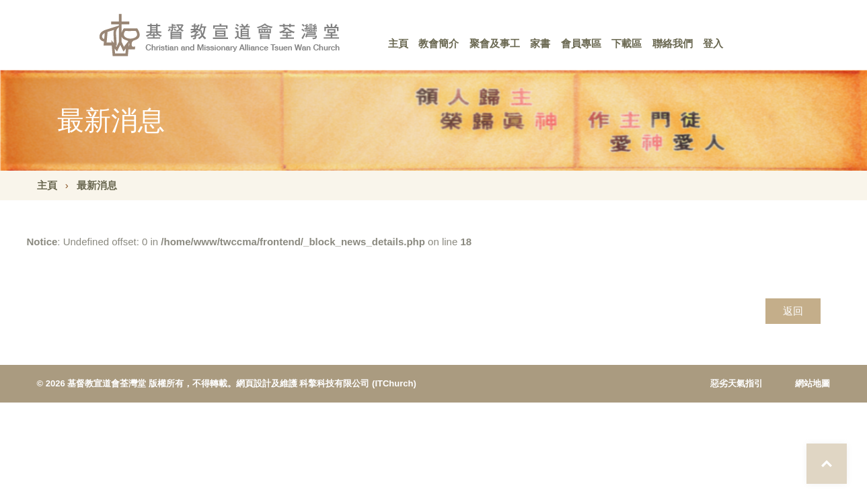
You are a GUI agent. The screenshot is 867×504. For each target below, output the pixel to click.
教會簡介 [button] (439, 43)
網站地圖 (813, 383)
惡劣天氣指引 (737, 383)
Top (827, 464)
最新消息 (97, 185)
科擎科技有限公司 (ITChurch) (357, 383)
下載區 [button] (627, 43)
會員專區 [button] (581, 43)
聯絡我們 (673, 43)
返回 (793, 311)
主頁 (398, 43)
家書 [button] (540, 43)
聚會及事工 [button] (495, 43)
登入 (713, 43)
